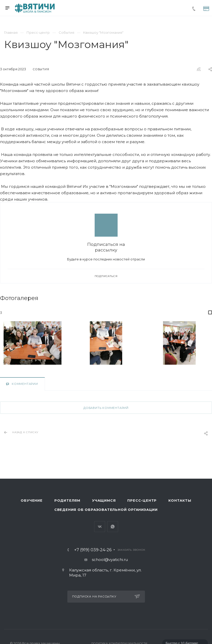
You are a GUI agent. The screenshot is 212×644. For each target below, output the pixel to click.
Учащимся (104, 500)
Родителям (67, 500)
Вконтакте (100, 527)
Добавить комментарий (106, 408)
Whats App (113, 527)
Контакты (180, 500)
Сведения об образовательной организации (106, 510)
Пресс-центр (142, 500)
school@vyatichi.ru (110, 560)
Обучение (32, 500)
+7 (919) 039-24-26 (93, 550)
